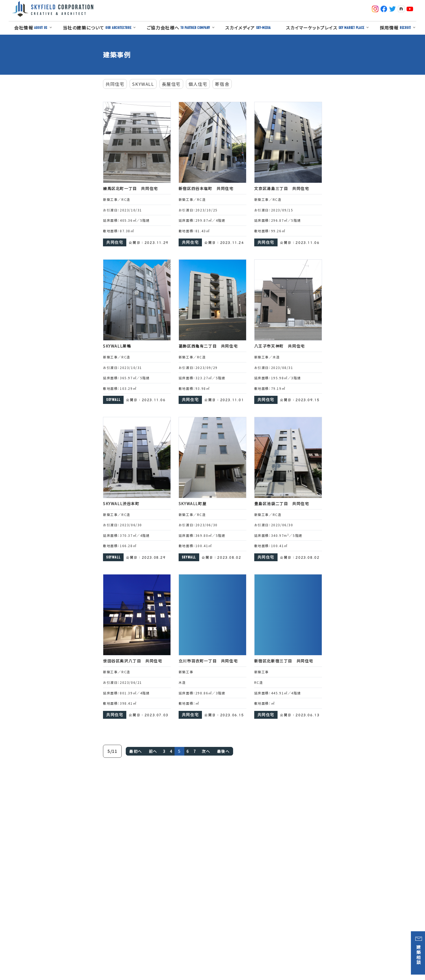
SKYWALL (143, 84)
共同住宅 (115, 84)
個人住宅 (198, 84)
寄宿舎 (222, 84)
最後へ (223, 751)
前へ (153, 751)
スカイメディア (248, 28)
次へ (206, 751)
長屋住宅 (171, 84)
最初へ (136, 751)
